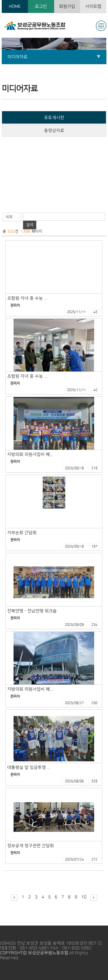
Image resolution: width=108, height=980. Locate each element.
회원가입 (67, 6)
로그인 (41, 6)
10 (84, 897)
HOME (15, 6)
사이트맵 (93, 6)
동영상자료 (54, 131)
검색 (30, 225)
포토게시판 (54, 118)
